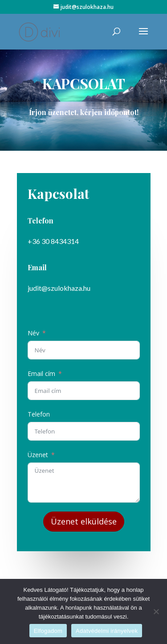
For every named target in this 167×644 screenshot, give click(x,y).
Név (33, 333)
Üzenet (38, 454)
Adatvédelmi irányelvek (107, 631)
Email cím (41, 374)
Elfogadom (48, 631)
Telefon (39, 414)
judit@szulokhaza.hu (59, 288)
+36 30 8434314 (53, 241)
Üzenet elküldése (83, 520)
